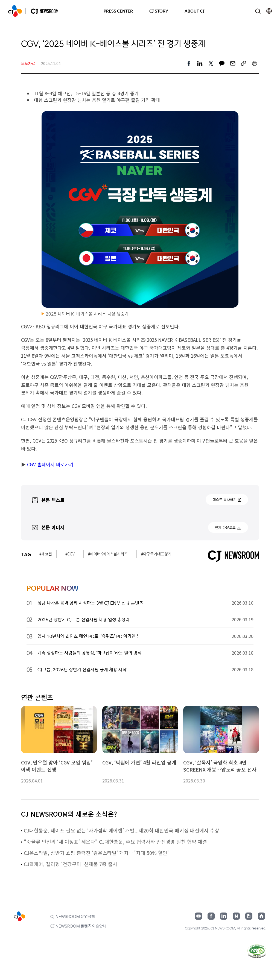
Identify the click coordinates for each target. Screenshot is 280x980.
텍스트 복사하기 (224, 500)
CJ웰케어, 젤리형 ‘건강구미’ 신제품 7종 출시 (71, 864)
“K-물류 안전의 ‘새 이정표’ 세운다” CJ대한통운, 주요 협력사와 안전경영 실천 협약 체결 (115, 841)
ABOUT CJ (195, 11)
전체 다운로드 (225, 527)
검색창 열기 (258, 11)
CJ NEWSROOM (15, 11)
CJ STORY (159, 11)
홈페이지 (261, 916)
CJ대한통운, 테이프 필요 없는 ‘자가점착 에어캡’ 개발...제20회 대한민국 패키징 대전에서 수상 (122, 830)
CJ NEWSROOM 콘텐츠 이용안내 (78, 926)
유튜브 (199, 916)
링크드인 (224, 916)
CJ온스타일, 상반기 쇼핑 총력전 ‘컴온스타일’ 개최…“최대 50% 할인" (97, 853)
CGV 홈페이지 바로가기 (50, 464)
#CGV (70, 554)
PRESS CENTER (118, 11)
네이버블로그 (236, 916)
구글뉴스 (249, 916)
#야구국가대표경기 (156, 554)
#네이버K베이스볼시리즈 (108, 554)
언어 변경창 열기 (269, 11)
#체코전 (46, 554)
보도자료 (28, 63)
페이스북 (211, 916)
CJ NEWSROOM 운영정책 (73, 916)
